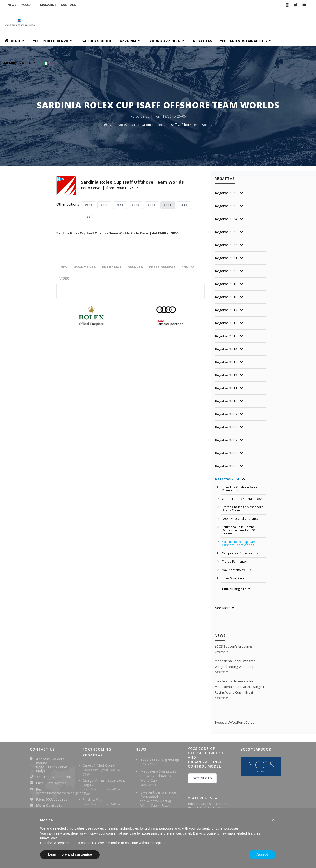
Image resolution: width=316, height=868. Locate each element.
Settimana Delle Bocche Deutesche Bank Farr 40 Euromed (239, 506)
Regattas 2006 (227, 431)
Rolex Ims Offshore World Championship (241, 466)
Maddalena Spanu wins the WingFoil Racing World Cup (159, 756)
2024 (199, 802)
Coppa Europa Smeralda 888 (243, 476)
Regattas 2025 (227, 184)
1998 (184, 183)
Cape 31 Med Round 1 (100, 745)
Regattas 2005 (227, 444)
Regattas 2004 (125, 103)
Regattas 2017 (227, 288)
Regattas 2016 (227, 301)
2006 (152, 183)
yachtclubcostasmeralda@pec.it (61, 773)
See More (224, 582)
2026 (89, 183)
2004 (168, 183)
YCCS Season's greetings (235, 621)
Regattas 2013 (227, 340)
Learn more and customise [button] (70, 854)
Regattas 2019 (227, 262)
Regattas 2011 (227, 366)
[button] (273, 820)
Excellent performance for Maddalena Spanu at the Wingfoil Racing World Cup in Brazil (159, 779)
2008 (136, 183)
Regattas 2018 (227, 275)
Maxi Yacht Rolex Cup (237, 545)
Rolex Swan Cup (234, 553)
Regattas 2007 (227, 418)
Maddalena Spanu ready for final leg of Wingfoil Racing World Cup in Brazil (159, 804)
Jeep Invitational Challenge (241, 495)
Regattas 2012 (227, 353)
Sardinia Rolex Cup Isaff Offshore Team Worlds (177, 103)
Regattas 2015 (227, 314)
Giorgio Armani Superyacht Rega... (104, 763)
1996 (89, 194)
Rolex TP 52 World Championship (97, 797)
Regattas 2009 (227, 392)
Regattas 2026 (227, 171)
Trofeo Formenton (235, 536)
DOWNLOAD (202, 758)
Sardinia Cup (92, 780)
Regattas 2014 (227, 327)
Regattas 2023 (227, 210)
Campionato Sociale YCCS (240, 528)
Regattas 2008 (227, 405)
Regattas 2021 (227, 236)
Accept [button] (262, 854)
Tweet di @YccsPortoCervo (236, 702)
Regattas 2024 (227, 197)
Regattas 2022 (227, 223)
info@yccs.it (57, 763)
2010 (120, 183)
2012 (104, 183)
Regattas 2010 (227, 379)
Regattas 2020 (227, 249)
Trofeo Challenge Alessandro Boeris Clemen (243, 486)
